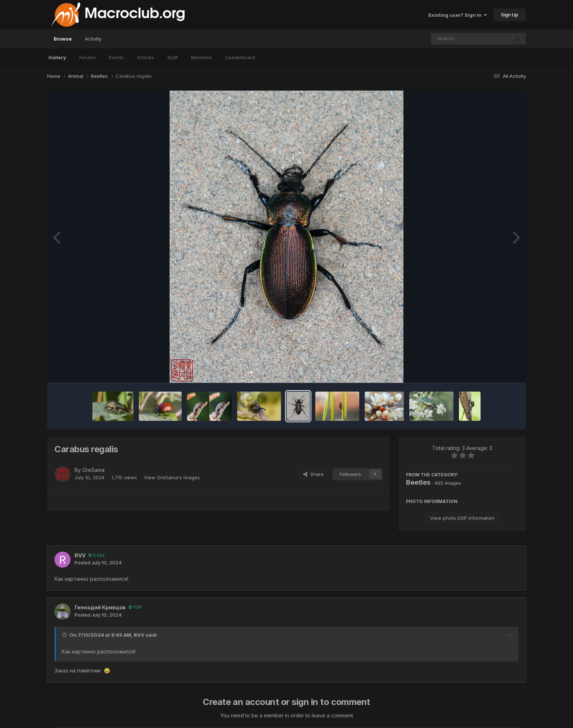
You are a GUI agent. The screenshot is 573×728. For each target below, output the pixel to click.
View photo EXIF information (462, 518)
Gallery (57, 57)
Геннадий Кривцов (100, 607)
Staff (173, 57)
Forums (88, 57)
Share (314, 474)
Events (116, 57)
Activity (93, 39)
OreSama (93, 470)
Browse (63, 42)
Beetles (418, 482)
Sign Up (510, 15)
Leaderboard (240, 57)
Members (202, 57)
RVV (80, 555)
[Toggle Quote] (65, 635)
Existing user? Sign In (458, 15)
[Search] (450, 39)
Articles (146, 57)
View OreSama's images (172, 477)
